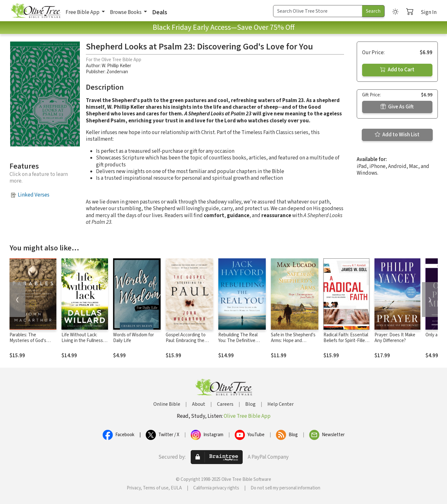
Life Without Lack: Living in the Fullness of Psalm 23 (85, 341)
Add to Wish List (397, 135)
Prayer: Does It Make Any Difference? (395, 338)
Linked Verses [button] (34, 195)
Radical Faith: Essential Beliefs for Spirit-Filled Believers (346, 341)
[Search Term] (318, 11)
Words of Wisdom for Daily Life (134, 338)
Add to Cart (397, 70)
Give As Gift (397, 107)
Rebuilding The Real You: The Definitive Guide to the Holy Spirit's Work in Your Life (242, 344)
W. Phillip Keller (116, 66)
